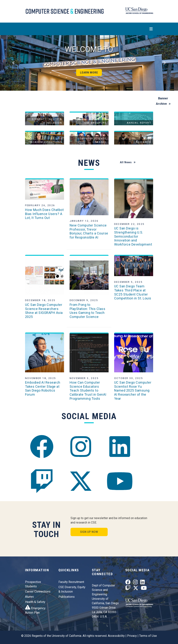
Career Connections (38, 592)
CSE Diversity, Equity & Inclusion (72, 589)
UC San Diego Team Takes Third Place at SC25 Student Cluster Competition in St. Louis (133, 292)
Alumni (29, 597)
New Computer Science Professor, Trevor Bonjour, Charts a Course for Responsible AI (89, 231)
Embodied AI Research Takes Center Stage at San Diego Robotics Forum (43, 388)
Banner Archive (162, 101)
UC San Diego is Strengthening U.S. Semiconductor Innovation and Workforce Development (133, 236)
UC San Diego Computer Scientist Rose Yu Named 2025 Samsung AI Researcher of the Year (133, 390)
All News (126, 162)
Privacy (132, 636)
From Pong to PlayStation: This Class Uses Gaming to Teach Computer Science (88, 311)
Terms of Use (148, 636)
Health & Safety (35, 602)
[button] (13, 63)
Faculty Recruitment (71, 582)
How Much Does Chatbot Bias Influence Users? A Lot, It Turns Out (44, 214)
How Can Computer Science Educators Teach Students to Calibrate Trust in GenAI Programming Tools (88, 390)
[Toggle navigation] (89, 29)
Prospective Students (33, 584)
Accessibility (116, 636)
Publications (67, 597)
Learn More (89, 73)
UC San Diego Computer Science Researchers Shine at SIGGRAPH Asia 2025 (44, 311)
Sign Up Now (89, 532)
